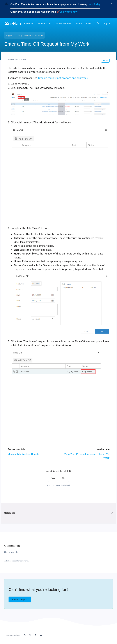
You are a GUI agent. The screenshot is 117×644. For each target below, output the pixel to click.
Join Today (94, 4)
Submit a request (84, 23)
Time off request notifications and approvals (63, 78)
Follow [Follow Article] (105, 60)
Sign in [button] (107, 23)
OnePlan (28, 23)
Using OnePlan (24, 35)
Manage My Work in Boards (23, 454)
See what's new (69, 12)
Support (10, 35)
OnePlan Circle (64, 23)
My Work (39, 35)
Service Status (44, 23)
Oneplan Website (13, 635)
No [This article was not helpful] (64, 478)
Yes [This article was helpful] (54, 478)
